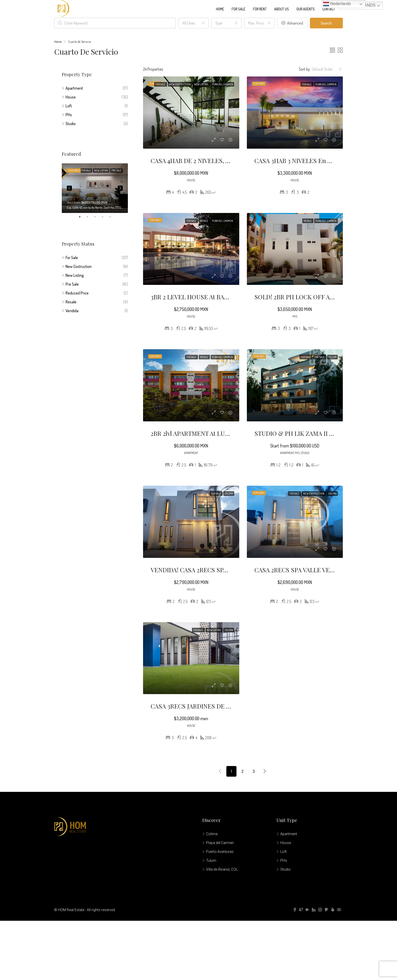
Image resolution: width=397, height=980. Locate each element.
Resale (71, 302)
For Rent (260, 9)
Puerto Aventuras (220, 852)
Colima (212, 834)
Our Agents (306, 9)
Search (326, 23)
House (71, 97)
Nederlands (337, 4)
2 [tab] (90, 217)
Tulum (211, 860)
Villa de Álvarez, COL (222, 869)
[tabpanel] (95, 188)
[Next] (265, 771)
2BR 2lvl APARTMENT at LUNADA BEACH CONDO (218, 433)
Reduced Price (77, 293)
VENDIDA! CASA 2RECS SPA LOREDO (202, 570)
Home (220, 9)
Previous (69, 188)
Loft (69, 106)
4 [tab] (105, 217)
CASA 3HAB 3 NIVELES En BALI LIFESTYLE (314, 161)
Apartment (74, 88)
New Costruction (79, 266)
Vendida (72, 311)
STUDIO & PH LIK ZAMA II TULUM (302, 433)
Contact (329, 9)
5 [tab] (113, 217)
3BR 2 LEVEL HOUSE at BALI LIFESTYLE (206, 297)
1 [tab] (82, 217)
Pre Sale (72, 284)
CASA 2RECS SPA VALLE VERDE (298, 570)
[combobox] (193, 23)
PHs (69, 115)
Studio (71, 124)
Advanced (292, 23)
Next (120, 188)
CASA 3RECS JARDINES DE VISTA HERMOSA (212, 706)
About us (282, 9)
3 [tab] (97, 217)
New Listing (75, 275)
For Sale (239, 9)
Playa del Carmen (220, 843)
